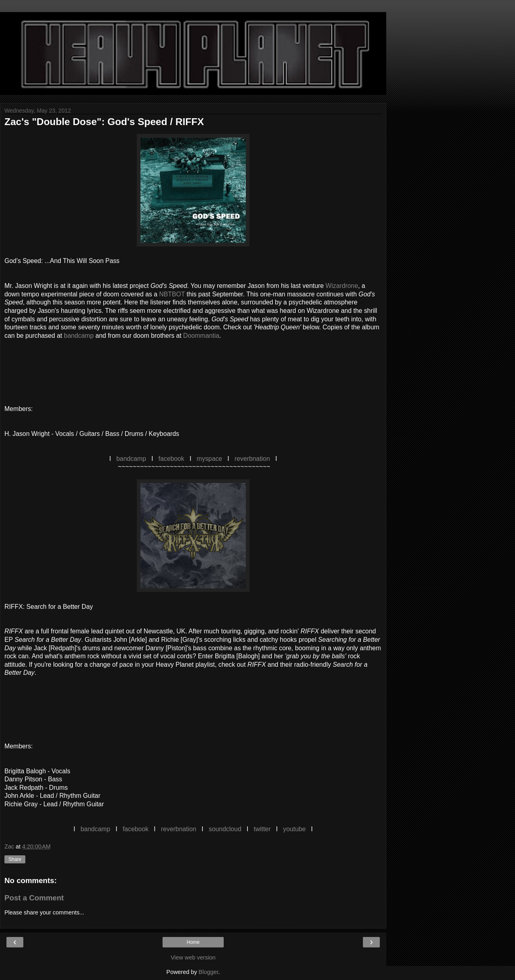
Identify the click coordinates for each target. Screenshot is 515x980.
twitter (262, 829)
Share (15, 859)
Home (193, 942)
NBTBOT (172, 294)
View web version (193, 957)
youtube (295, 829)
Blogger (209, 972)
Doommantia (201, 336)
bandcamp (79, 336)
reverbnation (252, 459)
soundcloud (225, 829)
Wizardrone (342, 286)
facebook (171, 459)
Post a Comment (34, 898)
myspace (209, 459)
